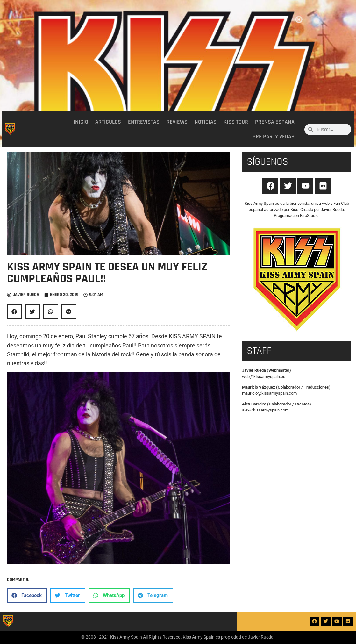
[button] (14, 312)
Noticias (206, 122)
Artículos (108, 122)
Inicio (81, 122)
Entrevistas (144, 122)
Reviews (177, 122)
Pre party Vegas (274, 137)
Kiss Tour (236, 122)
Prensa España (275, 122)
